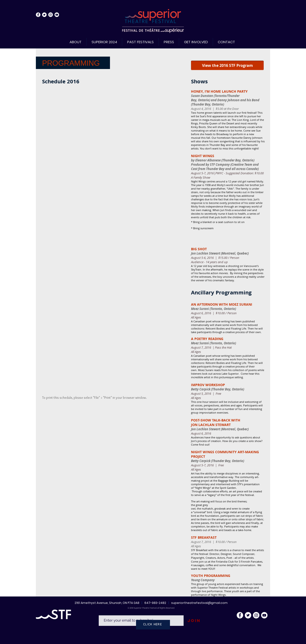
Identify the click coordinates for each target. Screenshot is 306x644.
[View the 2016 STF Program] (227, 65)
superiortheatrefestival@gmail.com (199, 603)
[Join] (194, 621)
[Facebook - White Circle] (38, 15)
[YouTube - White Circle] (57, 15)
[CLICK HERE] (153, 625)
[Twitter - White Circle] (44, 15)
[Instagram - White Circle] (51, 15)
